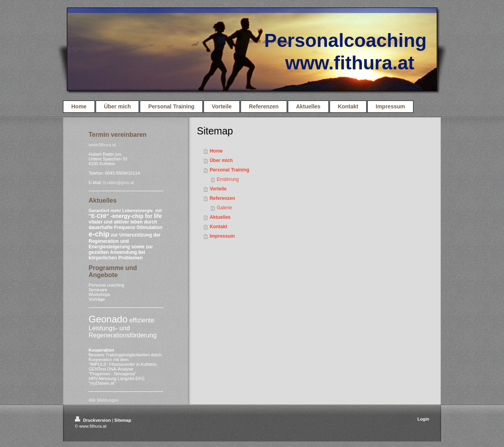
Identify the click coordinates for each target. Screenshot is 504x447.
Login (423, 419)
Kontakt (218, 227)
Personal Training (229, 170)
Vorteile (218, 189)
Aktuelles (220, 217)
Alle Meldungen (104, 400)
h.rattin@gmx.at (119, 183)
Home (216, 151)
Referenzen (222, 198)
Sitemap (123, 420)
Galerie (224, 208)
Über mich (221, 160)
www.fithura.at (102, 145)
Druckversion (93, 420)
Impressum (222, 236)
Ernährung (228, 179)
